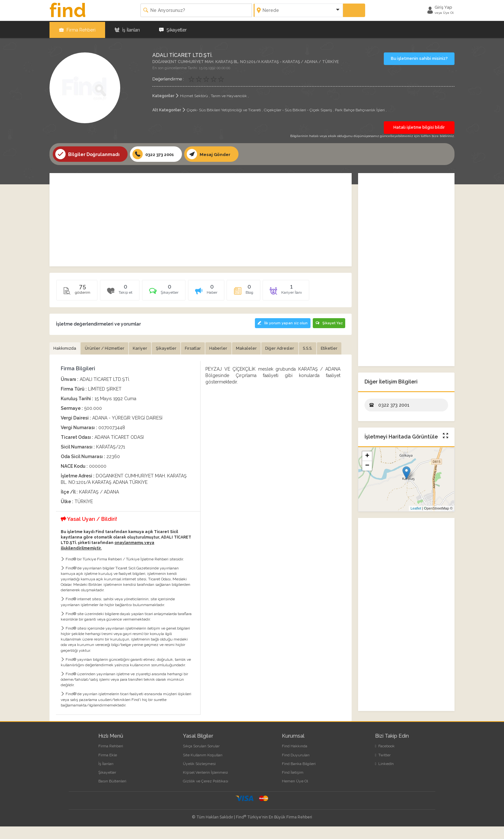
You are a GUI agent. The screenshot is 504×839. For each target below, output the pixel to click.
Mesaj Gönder (212, 153)
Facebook (385, 759)
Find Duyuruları (296, 768)
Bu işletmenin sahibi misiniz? (419, 57)
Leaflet (416, 508)
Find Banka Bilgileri (299, 776)
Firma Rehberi (77, 29)
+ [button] (367, 455)
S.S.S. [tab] (321, 347)
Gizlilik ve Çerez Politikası (206, 794)
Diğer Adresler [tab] (291, 347)
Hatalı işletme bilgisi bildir (419, 126)
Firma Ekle (108, 768)
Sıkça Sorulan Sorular (201, 759)
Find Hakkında (295, 759)
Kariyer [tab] (145, 347)
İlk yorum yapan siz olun (281, 322)
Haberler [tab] (227, 347)
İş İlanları (127, 29)
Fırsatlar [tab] (200, 347)
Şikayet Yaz (329, 322)
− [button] (367, 465)
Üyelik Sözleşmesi (199, 776)
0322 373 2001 (154, 153)
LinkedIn (384, 776)
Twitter (383, 768)
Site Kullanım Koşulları (203, 768)
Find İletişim (293, 785)
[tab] (171, 291)
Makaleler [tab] (256, 347)
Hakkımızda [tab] (66, 347)
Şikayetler (173, 29)
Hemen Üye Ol (295, 794)
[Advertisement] (201, 219)
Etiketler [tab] (63, 360)
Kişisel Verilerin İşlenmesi (205, 785)
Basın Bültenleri (112, 794)
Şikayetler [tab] (172, 347)
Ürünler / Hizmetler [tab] (108, 347)
